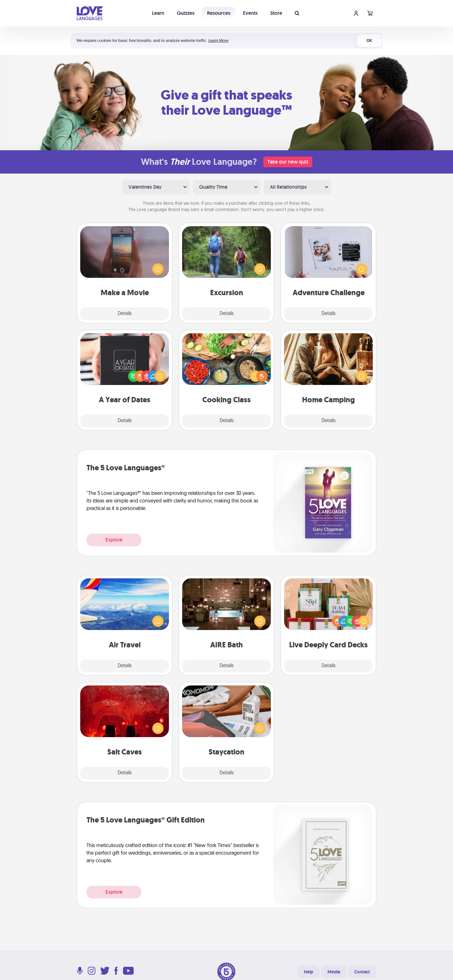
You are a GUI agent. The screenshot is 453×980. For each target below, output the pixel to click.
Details (125, 314)
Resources (219, 13)
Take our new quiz (288, 162)
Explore (114, 540)
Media (334, 972)
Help (309, 972)
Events (250, 13)
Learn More (218, 40)
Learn (158, 13)
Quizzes (186, 13)
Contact (362, 972)
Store (276, 13)
